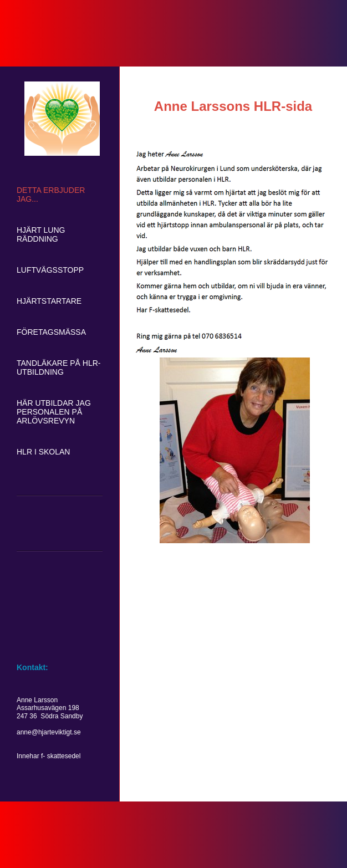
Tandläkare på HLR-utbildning (58, 367)
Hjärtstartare (49, 301)
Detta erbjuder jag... (51, 195)
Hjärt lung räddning (41, 234)
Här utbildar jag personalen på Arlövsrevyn (54, 412)
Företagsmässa (51, 332)
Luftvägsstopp (50, 270)
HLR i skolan (43, 452)
